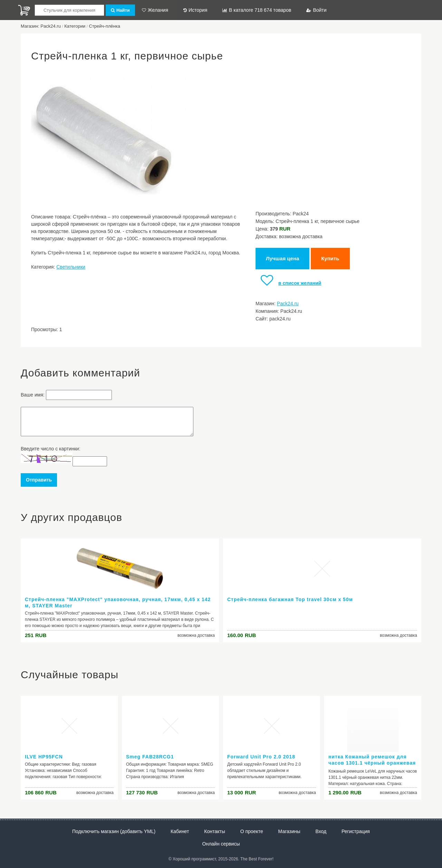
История (195, 10)
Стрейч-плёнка (105, 26)
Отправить (39, 480)
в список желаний (288, 283)
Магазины (289, 831)
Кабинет (180, 831)
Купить (330, 258)
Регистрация (356, 831)
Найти (120, 10)
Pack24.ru (288, 304)
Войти (316, 10)
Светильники (71, 267)
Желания (155, 10)
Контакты (214, 831)
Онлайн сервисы (221, 844)
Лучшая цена (282, 258)
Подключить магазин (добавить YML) (114, 831)
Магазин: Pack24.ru (41, 26)
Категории (75, 26)
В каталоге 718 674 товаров (257, 10)
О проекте (252, 831)
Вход (321, 831)
